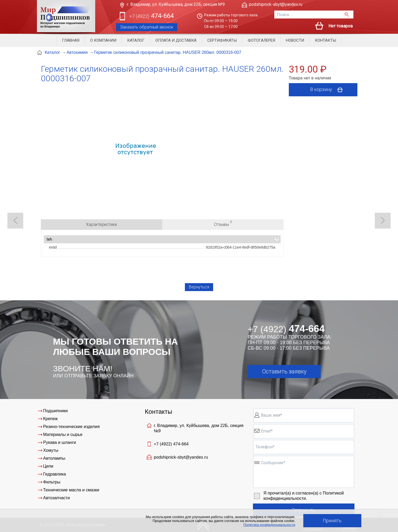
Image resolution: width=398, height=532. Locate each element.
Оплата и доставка (176, 40)
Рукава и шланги (60, 442)
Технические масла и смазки (71, 490)
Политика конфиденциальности (269, 525)
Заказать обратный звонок (147, 27)
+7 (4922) (171, 444)
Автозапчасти (57, 498)
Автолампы (54, 458)
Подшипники (56, 411)
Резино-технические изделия (71, 427)
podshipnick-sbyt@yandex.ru (276, 4)
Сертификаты (222, 40)
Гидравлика (55, 474)
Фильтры (52, 482)
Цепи (48, 466)
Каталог (136, 40)
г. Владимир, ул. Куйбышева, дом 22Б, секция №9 (176, 4)
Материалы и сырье (63, 434)
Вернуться (199, 287)
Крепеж (51, 419)
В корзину (328, 90)
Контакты (325, 40)
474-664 (151, 16)
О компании (103, 40)
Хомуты (51, 450)
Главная (71, 40)
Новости (295, 40)
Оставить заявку (284, 371)
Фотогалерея (261, 40)
